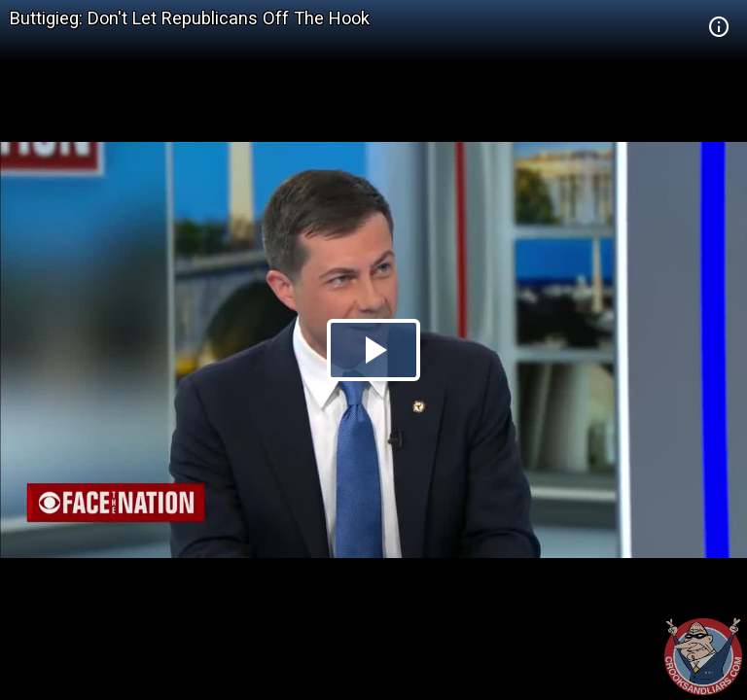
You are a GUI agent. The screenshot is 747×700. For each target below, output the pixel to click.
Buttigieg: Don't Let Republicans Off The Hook (190, 18)
